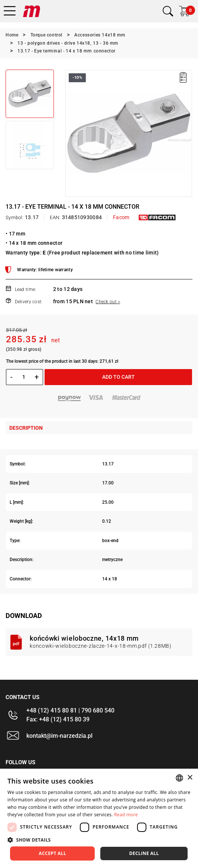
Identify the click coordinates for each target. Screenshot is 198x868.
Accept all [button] (52, 853)
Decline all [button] (144, 853)
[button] (99, 840)
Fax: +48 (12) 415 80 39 (58, 719)
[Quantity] (24, 377)
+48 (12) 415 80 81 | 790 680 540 (70, 710)
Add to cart (119, 377)
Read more (126, 815)
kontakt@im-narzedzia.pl (59, 736)
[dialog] (99, 818)
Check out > (108, 302)
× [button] (190, 778)
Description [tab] (26, 428)
